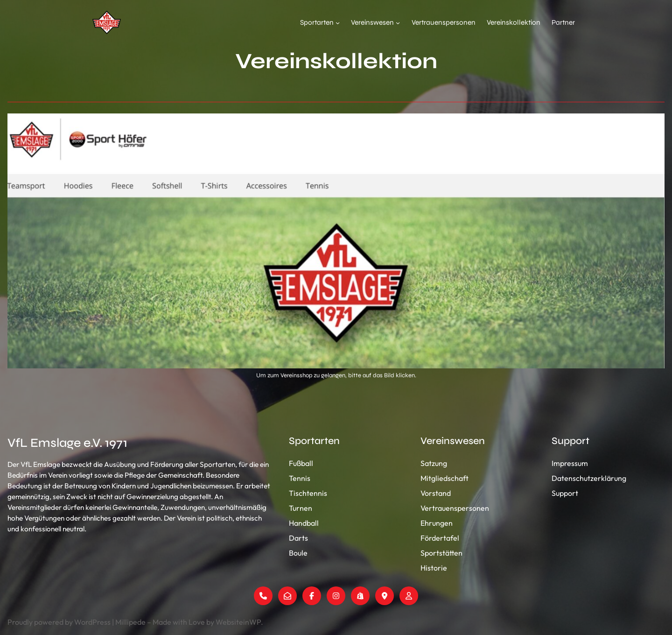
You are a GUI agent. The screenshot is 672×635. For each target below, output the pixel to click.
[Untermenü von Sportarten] (338, 22)
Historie (434, 568)
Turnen (301, 508)
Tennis (300, 478)
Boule (298, 553)
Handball (304, 523)
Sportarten (317, 22)
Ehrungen (437, 523)
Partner (563, 22)
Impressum (570, 463)
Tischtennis (308, 493)
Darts (298, 538)
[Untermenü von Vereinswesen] (398, 22)
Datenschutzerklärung (589, 478)
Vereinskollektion (514, 22)
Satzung (434, 463)
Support (565, 493)
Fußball (301, 463)
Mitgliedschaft (444, 478)
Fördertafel (440, 538)
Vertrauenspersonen (444, 22)
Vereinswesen (372, 22)
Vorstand (436, 493)
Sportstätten (441, 553)
